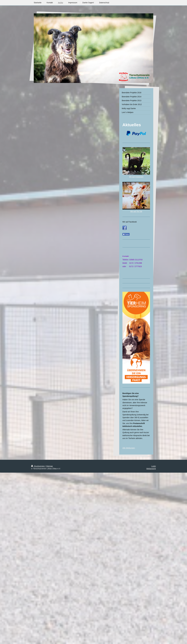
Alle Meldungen (129, 448)
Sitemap (49, 466)
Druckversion (38, 466)
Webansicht (151, 469)
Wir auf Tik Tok (136, 211)
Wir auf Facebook (130, 222)
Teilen (126, 234)
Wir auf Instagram (136, 177)
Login (154, 466)
